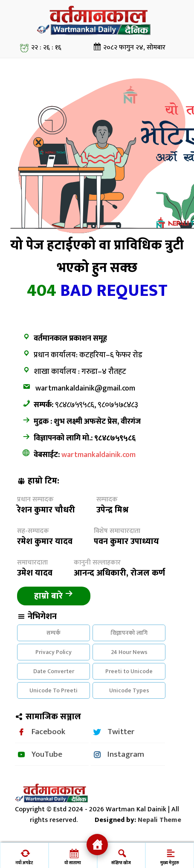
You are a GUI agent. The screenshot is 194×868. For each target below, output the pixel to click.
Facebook (48, 732)
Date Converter (54, 671)
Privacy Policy (54, 652)
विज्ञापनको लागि (129, 633)
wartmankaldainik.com (98, 455)
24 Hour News (129, 652)
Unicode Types (129, 690)
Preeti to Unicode (129, 671)
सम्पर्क (54, 633)
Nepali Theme (159, 820)
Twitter (121, 732)
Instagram (126, 754)
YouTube (47, 754)
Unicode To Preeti (54, 690)
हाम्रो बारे (54, 596)
